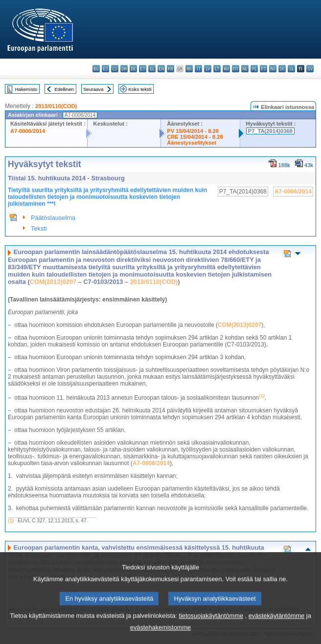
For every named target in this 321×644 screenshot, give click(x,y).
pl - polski (254, 69)
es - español (105, 69)
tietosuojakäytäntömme (211, 627)
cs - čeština (115, 69)
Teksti (39, 228)
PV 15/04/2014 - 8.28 (193, 131)
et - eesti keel (143, 69)
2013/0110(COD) (56, 106)
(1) (11, 521)
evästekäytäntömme (277, 627)
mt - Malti (236, 69)
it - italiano (198, 69)
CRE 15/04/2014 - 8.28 (195, 137)
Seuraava (93, 89)
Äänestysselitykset (192, 143)
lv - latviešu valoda (208, 69)
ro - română (273, 69)
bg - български (96, 69)
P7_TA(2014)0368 (270, 131)
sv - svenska (310, 69)
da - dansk (124, 69)
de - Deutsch (133, 69)
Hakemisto (26, 89)
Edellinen (64, 89)
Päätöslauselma (53, 218)
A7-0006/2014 (28, 131)
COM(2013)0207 (53, 282)
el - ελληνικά (152, 69)
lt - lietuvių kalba (217, 69)
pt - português (264, 69)
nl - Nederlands (245, 69)
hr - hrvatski (189, 69)
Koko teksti (140, 89)
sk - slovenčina (282, 69)
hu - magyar (226, 69)
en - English (161, 69)
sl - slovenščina (291, 69)
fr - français (171, 69)
